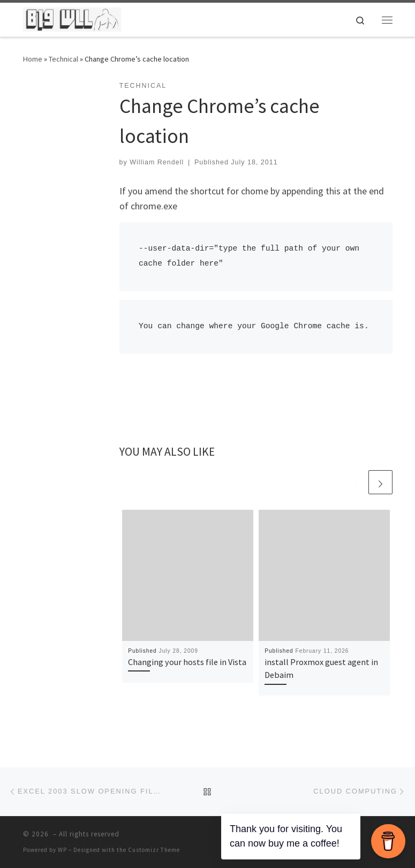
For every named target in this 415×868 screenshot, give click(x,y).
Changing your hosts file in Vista (187, 662)
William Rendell (157, 162)
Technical (63, 59)
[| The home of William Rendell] (72, 18)
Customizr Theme (154, 850)
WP (62, 850)
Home (33, 59)
